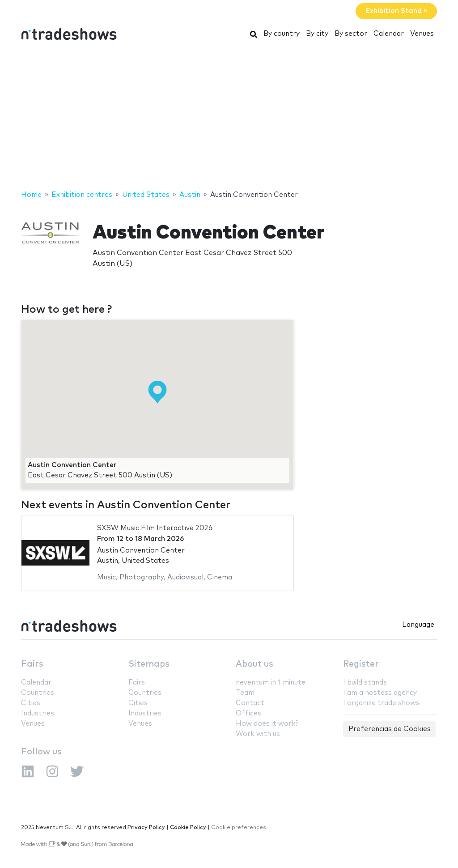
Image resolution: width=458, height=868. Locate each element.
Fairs (32, 664)
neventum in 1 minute (271, 683)
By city (317, 34)
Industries (38, 713)
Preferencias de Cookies (390, 729)
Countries (38, 693)
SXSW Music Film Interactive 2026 (155, 528)
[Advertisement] (229, 118)
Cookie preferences (239, 828)
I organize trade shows (381, 703)
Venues (422, 34)
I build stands (365, 683)
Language (418, 625)
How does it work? (267, 724)
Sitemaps (149, 664)
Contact (250, 703)
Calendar (389, 34)
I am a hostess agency (380, 693)
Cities (31, 703)
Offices (248, 713)
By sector (351, 34)
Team (245, 693)
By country (282, 34)
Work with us (258, 734)
